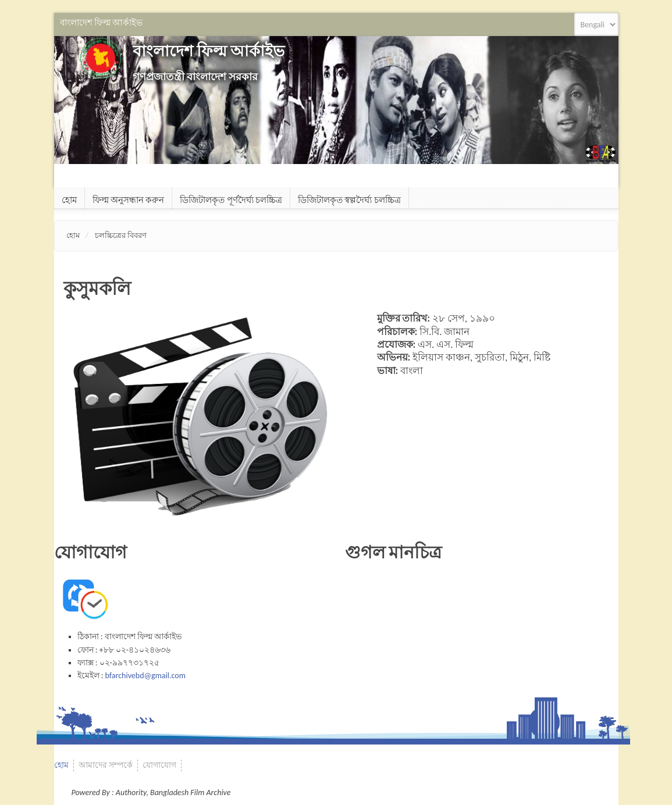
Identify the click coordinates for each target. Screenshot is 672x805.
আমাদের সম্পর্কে (106, 765)
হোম (69, 200)
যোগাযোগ (159, 765)
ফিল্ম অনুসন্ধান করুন (129, 200)
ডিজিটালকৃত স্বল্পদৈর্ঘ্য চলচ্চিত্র (349, 200)
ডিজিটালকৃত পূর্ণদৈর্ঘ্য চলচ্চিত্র (231, 200)
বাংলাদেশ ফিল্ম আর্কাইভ (209, 51)
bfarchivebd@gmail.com (145, 676)
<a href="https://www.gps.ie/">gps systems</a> (482, 627)
